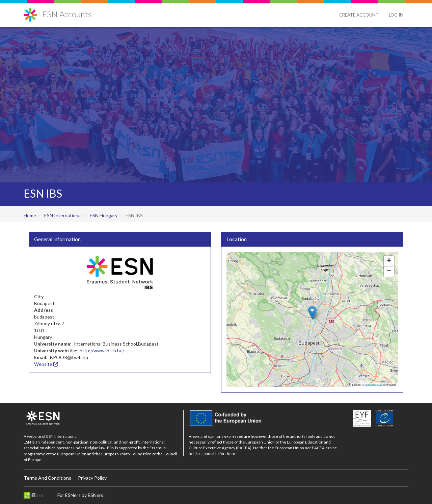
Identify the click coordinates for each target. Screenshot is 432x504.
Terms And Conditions (47, 478)
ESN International (63, 215)
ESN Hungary (104, 215)
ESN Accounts (67, 14)
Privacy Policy (92, 478)
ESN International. (62, 436)
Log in (396, 15)
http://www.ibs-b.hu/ (102, 350)
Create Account (359, 15)
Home (30, 215)
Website (46, 364)
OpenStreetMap (373, 385)
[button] (312, 313)
